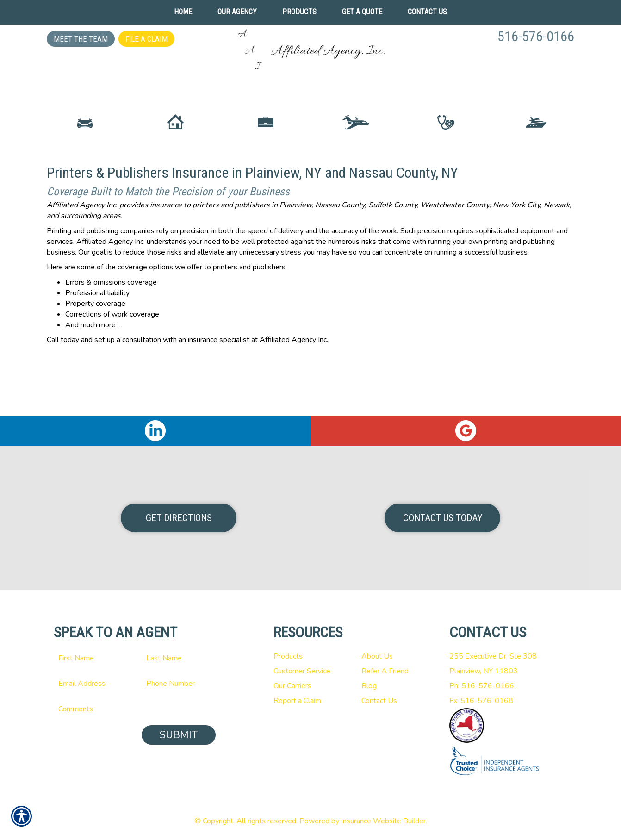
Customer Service (302, 671)
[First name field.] (91, 658)
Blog (369, 686)
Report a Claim (297, 701)
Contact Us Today (443, 518)
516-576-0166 (536, 36)
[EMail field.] (91, 684)
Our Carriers (292, 686)
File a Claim (146, 39)
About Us (377, 656)
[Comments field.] (135, 709)
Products (288, 656)
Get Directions (179, 518)
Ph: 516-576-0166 (482, 686)
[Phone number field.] (179, 684)
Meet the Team (81, 39)
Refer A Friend (385, 671)
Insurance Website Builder (383, 821)
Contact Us (379, 701)
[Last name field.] (179, 658)
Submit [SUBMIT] (179, 735)
